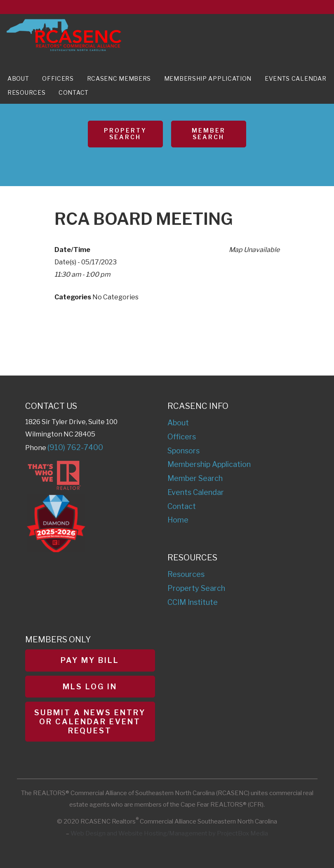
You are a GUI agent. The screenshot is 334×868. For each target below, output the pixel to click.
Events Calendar (296, 78)
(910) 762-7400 (75, 447)
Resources (26, 92)
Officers (58, 78)
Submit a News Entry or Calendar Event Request (90, 721)
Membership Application (208, 78)
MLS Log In (90, 687)
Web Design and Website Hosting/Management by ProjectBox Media (169, 833)
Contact (74, 92)
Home (178, 520)
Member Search (209, 134)
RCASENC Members (119, 78)
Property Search (125, 134)
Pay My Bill (90, 660)
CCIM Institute (193, 602)
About (18, 78)
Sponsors (183, 451)
